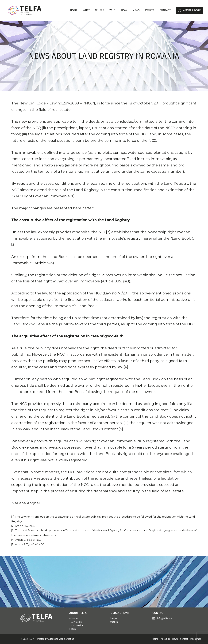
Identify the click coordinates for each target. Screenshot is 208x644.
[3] (13, 245)
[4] (126, 367)
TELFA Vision (75, 622)
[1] (72, 196)
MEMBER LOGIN (192, 10)
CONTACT (165, 10)
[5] (121, 429)
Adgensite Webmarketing (61, 639)
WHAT (86, 10)
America (114, 622)
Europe (113, 618)
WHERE (100, 10)
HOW (124, 10)
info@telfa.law (165, 618)
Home (74, 10)
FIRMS (73, 629)
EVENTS (149, 10)
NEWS (136, 10)
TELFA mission (76, 625)
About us (74, 618)
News (175, 639)
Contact (184, 639)
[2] (108, 232)
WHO (112, 10)
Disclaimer (196, 639)
